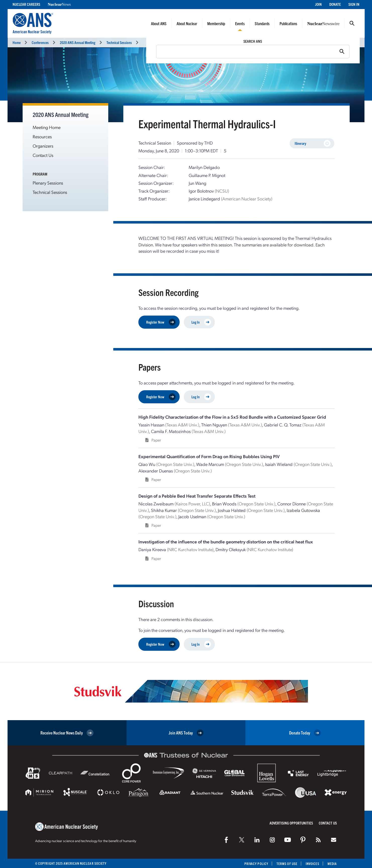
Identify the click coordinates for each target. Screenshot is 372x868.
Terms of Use (287, 864)
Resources (42, 136)
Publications (288, 23)
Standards (262, 23)
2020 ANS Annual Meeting (77, 42)
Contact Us (43, 155)
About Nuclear (187, 23)
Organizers (43, 146)
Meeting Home (47, 127)
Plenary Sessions (48, 183)
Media (332, 864)
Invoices (312, 864)
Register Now (161, 322)
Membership (216, 23)
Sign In (354, 4)
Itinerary (313, 143)
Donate (335, 4)
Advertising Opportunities (291, 823)
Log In (201, 322)
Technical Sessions (119, 42)
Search (352, 23)
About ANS (159, 23)
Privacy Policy (256, 864)
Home (17, 42)
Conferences (40, 42)
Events (240, 23)
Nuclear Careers (26, 4)
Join (318, 4)
